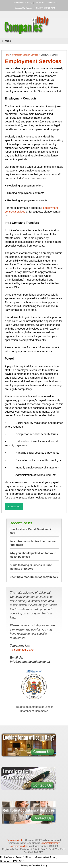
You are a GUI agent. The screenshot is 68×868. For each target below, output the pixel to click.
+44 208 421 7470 (22, 650)
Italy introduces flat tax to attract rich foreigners (33, 543)
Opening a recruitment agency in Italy (34, 577)
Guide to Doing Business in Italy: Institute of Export (31, 567)
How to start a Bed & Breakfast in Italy (31, 531)
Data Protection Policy (22, 3)
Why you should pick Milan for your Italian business (33, 555)
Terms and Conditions (46, 3)
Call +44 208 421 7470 (46, 8)
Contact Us (14, 507)
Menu (8, 41)
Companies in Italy (16, 840)
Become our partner (23, 8)
